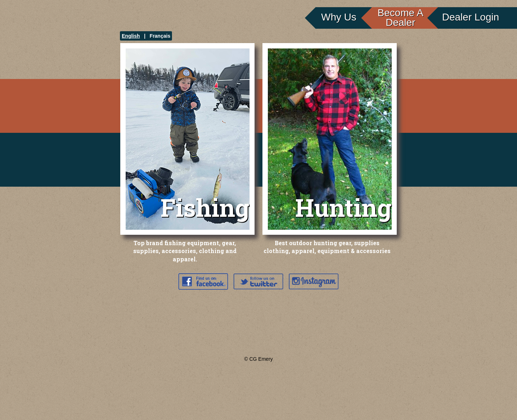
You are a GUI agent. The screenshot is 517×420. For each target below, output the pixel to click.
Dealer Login (471, 17)
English (131, 36)
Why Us (339, 17)
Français (160, 36)
